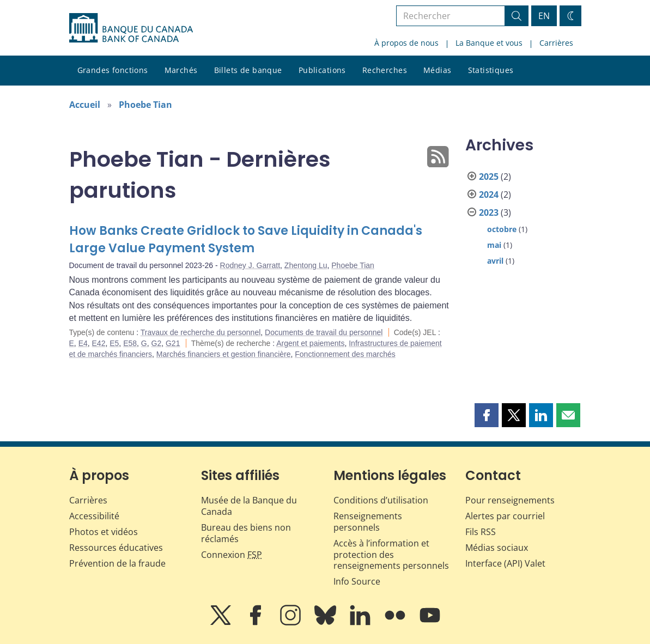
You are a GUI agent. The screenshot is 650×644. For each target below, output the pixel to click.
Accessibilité (94, 516)
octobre (502, 229)
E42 (99, 343)
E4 (83, 343)
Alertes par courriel (505, 516)
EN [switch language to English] (544, 16)
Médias (438, 70)
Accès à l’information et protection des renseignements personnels (391, 555)
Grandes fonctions (113, 70)
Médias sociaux (497, 548)
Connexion (232, 555)
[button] (487, 415)
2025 (489, 177)
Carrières (556, 43)
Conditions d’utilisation (381, 500)
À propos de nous (406, 43)
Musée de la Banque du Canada (249, 506)
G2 (157, 343)
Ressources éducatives (116, 548)
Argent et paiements (310, 343)
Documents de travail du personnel (324, 332)
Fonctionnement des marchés (345, 354)
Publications (322, 70)
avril (495, 261)
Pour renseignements (510, 500)
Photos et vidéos (104, 532)
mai (494, 245)
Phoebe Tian (145, 105)
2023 (489, 212)
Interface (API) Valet (505, 563)
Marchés (181, 70)
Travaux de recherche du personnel (201, 332)
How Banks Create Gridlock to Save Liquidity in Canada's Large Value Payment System (246, 239)
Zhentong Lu (306, 265)
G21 (173, 343)
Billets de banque (248, 70)
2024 (489, 195)
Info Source (357, 581)
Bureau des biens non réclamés (246, 533)
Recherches (385, 70)
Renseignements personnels (368, 522)
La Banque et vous (489, 43)
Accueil (85, 105)
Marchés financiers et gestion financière (224, 354)
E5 (114, 343)
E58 (130, 343)
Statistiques (491, 70)
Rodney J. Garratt (250, 265)
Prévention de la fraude (117, 563)
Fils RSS (481, 532)
